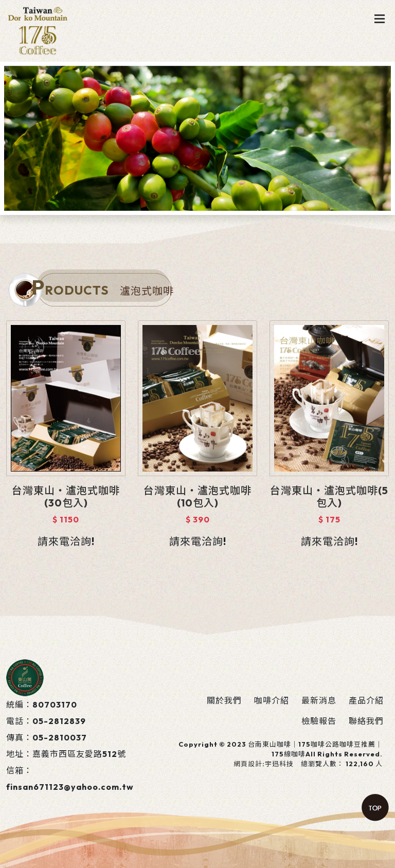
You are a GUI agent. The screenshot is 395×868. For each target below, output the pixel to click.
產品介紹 (366, 700)
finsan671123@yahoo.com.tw (70, 787)
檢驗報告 (319, 721)
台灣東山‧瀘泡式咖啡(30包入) (66, 496)
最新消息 (319, 700)
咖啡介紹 (272, 700)
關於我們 (224, 700)
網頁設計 (248, 764)
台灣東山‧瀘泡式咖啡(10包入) (197, 496)
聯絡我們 (366, 721)
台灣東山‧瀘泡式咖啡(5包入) (329, 496)
